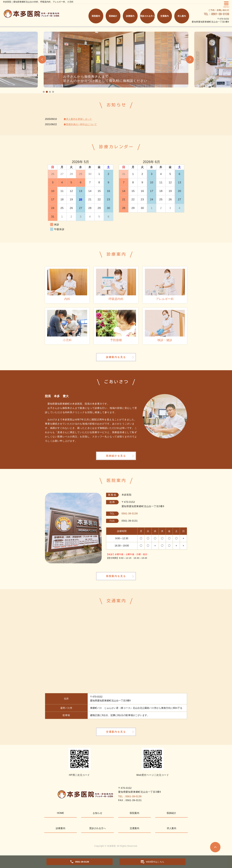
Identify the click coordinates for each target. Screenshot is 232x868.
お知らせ (98, 816)
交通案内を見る (116, 734)
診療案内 (130, 16)
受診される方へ (147, 16)
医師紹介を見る (116, 457)
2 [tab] (47, 92)
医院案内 (96, 16)
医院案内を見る (116, 578)
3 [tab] (50, 92)
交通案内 (165, 16)
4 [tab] (53, 92)
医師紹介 (113, 16)
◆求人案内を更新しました (78, 119)
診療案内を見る (116, 358)
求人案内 (182, 16)
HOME (61, 816)
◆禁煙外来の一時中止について (80, 124)
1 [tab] (44, 92)
